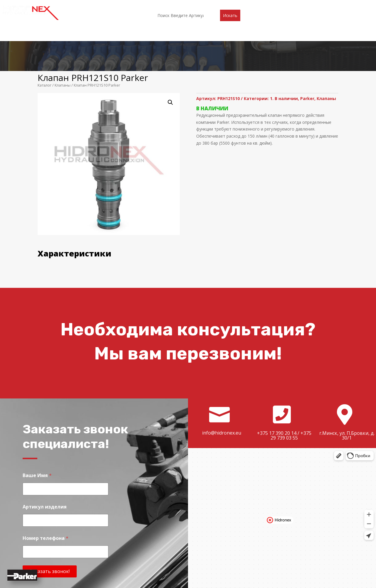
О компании (112, 5)
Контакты (267, 5)
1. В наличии (284, 54)
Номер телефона (46, 494)
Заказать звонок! (50, 527)
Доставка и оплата (228, 5)
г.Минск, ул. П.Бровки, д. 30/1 (347, 391)
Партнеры (168, 5)
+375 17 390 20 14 (277, 389)
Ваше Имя (37, 431)
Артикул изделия (45, 463)
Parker (307, 54)
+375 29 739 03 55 (291, 391)
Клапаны (63, 41)
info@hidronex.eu (222, 388)
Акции (193, 5)
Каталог (141, 5)
